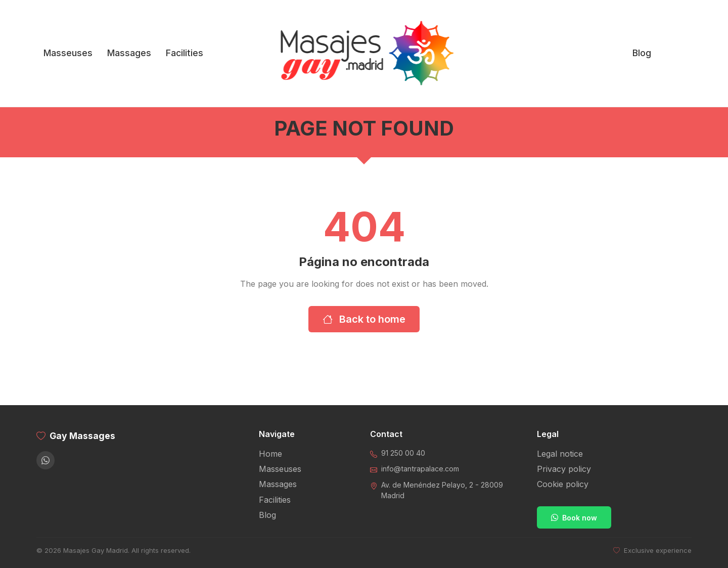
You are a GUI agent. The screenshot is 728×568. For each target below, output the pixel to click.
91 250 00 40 (403, 453)
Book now (574, 518)
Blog (642, 53)
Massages (129, 53)
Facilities (185, 53)
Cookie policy (563, 484)
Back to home (364, 319)
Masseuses (68, 53)
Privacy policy (564, 469)
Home (270, 454)
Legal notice (560, 454)
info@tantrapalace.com (420, 469)
